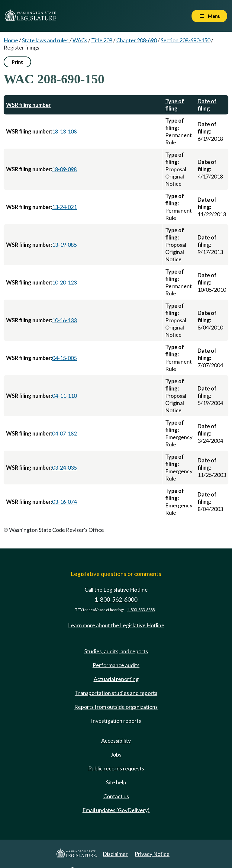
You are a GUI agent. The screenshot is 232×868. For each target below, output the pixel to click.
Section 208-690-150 (185, 40)
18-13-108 (64, 131)
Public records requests (116, 768)
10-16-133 (64, 320)
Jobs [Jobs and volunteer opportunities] (116, 754)
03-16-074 (64, 502)
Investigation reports (116, 721)
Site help (116, 782)
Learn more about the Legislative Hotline (116, 625)
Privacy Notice (152, 854)
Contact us (116, 796)
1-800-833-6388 (141, 610)
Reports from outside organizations (116, 707)
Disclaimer (115, 854)
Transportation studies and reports (116, 693)
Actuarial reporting (116, 679)
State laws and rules (45, 40)
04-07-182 (64, 433)
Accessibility (116, 741)
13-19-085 (64, 245)
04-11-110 (64, 396)
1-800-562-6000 (116, 599)
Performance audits (116, 665)
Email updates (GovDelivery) (116, 810)
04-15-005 (64, 358)
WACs (80, 40)
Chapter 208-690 (137, 40)
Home (11, 40)
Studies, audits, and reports (116, 651)
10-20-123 (64, 282)
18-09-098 (64, 169)
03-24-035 (64, 468)
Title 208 (102, 40)
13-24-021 (64, 207)
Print (17, 62)
